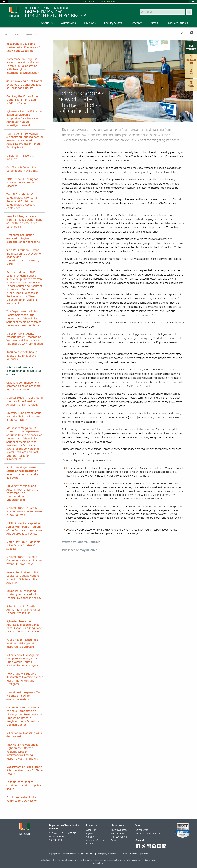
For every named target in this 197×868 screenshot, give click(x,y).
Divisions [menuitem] (90, 23)
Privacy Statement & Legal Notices (135, 854)
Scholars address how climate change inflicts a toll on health (24, 371)
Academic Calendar (96, 840)
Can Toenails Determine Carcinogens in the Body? (22, 169)
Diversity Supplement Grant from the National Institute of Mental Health (24, 417)
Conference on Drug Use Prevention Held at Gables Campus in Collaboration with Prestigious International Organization (23, 66)
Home (7, 35)
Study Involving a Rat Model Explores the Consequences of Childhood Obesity (24, 85)
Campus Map (142, 830)
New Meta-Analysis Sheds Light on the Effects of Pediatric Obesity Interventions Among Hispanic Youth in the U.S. (22, 752)
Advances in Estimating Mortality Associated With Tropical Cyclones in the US (24, 594)
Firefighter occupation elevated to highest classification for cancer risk (24, 238)
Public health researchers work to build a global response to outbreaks (22, 643)
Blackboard (92, 844)
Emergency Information (107, 854)
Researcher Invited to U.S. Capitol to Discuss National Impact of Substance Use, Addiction (23, 578)
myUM (89, 834)
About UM (91, 830)
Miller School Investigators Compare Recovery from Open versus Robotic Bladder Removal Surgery (23, 660)
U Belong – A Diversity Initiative (20, 158)
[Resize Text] (183, 33)
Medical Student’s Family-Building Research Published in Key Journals (24, 512)
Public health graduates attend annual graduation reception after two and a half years (22, 473)
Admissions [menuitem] (68, 23)
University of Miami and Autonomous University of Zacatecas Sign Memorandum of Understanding (23, 493)
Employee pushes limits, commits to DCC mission (22, 799)
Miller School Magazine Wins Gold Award (24, 735)
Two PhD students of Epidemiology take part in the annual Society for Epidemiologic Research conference (22, 201)
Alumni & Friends (119, 830)
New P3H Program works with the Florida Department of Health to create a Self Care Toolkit (24, 222)
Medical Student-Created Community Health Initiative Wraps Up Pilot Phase (24, 561)
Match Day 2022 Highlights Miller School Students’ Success (23, 545)
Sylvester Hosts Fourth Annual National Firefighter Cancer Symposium (23, 610)
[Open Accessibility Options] (4, 2)
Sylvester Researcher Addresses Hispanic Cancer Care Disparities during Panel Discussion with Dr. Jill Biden (24, 627)
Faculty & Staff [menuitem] (113, 23)
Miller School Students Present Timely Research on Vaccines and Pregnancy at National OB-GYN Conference (25, 339)
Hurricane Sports (119, 837)
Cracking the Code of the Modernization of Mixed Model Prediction (22, 100)
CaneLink (91, 837)
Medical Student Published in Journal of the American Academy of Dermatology (25, 401)
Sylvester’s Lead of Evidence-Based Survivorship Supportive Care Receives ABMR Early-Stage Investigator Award (24, 118)
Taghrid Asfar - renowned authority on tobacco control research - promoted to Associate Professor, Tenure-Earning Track (25, 141)
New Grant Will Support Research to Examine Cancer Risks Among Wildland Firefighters (24, 679)
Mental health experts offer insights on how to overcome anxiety (23, 696)
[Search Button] (189, 12)
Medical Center (118, 834)
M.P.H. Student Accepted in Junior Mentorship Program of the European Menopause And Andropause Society (24, 529)
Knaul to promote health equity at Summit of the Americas (22, 356)
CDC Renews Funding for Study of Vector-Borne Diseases (22, 183)
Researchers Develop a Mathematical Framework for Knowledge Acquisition (24, 47)
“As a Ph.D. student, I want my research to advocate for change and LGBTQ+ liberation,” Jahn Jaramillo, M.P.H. (24, 257)
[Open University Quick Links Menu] (193, 2)
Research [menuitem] (137, 23)
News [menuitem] (154, 23)
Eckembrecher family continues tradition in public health (24, 786)
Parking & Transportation (148, 834)
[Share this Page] (190, 33)
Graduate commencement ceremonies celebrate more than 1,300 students (23, 386)
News (17, 35)
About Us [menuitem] (47, 23)
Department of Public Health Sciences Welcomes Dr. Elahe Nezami (24, 770)
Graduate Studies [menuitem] (177, 23)
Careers (115, 840)
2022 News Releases (34, 35)
